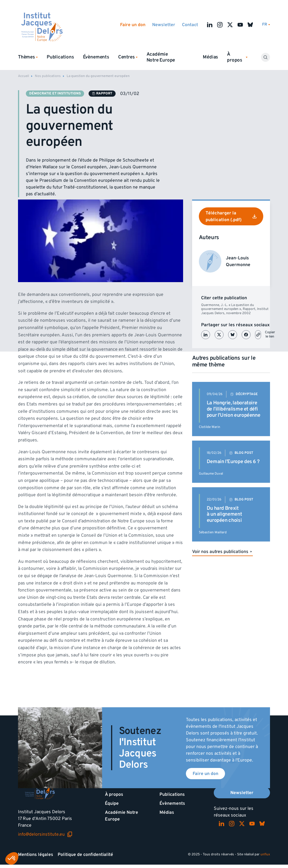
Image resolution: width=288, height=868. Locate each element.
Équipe (112, 803)
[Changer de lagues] (266, 25)
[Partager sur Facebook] (246, 335)
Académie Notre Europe (161, 57)
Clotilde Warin (210, 427)
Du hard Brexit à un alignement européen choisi (224, 514)
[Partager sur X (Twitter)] (219, 335)
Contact (190, 25)
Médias (210, 57)
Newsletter (164, 25)
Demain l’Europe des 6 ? (233, 462)
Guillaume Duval (211, 474)
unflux (265, 854)
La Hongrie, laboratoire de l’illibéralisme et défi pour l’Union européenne (234, 409)
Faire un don (133, 25)
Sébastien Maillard (213, 532)
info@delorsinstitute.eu (45, 834)
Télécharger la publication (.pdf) (231, 216)
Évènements (96, 57)
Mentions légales (36, 855)
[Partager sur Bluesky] (233, 335)
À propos (114, 794)
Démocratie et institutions (55, 93)
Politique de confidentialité (85, 855)
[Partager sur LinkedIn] (206, 335)
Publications (60, 57)
